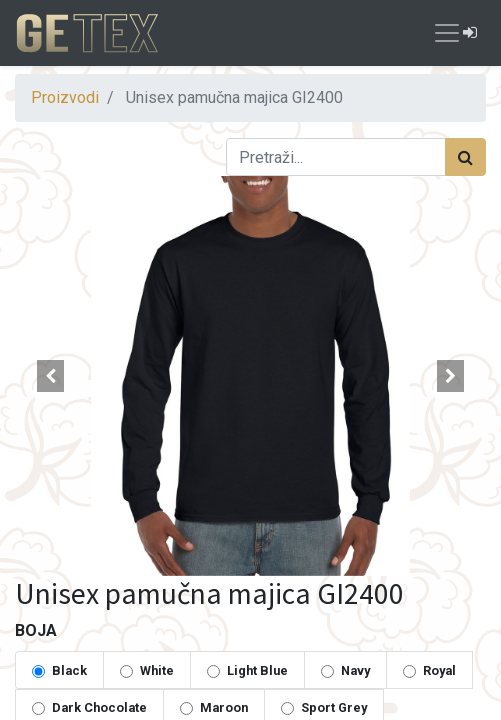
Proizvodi (65, 97)
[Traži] (465, 157)
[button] (50, 376)
